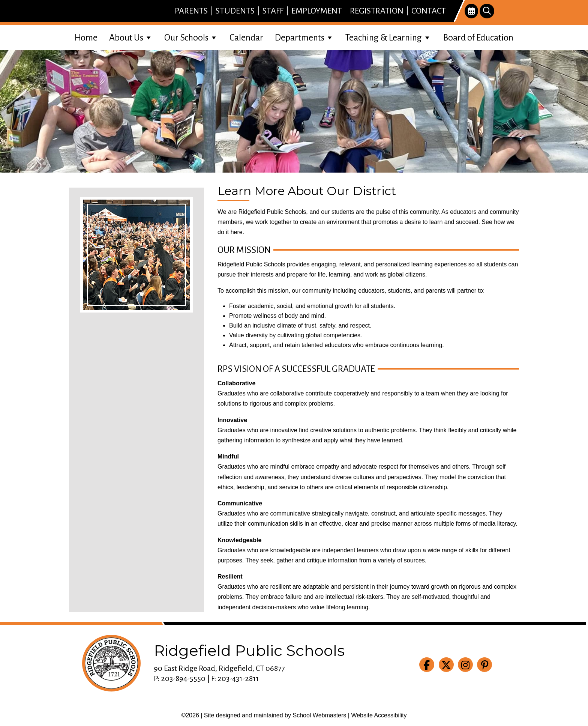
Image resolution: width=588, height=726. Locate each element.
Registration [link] (377, 11)
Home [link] (86, 38)
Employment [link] (317, 11)
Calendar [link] (246, 38)
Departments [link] (304, 37)
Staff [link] (273, 11)
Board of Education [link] (478, 38)
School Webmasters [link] (319, 715)
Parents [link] (191, 11)
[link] (471, 11)
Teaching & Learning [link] (388, 37)
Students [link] (235, 11)
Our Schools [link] (191, 37)
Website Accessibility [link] (379, 715)
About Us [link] (131, 37)
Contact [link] (429, 11)
